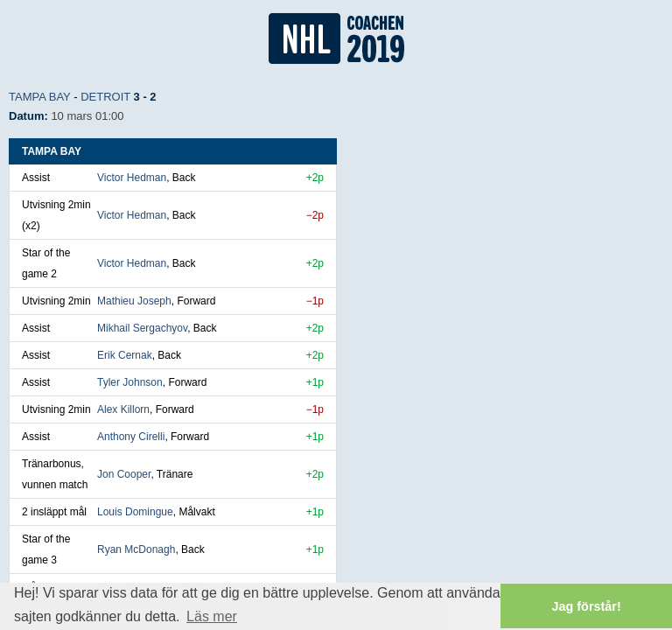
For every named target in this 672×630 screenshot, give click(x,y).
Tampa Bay (40, 97)
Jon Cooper (124, 474)
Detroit (105, 97)
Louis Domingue (135, 512)
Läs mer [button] (212, 616)
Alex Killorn (123, 409)
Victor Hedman (132, 178)
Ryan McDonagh (136, 549)
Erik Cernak (125, 355)
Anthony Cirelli (131, 437)
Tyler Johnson (130, 382)
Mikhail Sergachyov (142, 328)
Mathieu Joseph (134, 301)
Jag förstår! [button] (587, 606)
